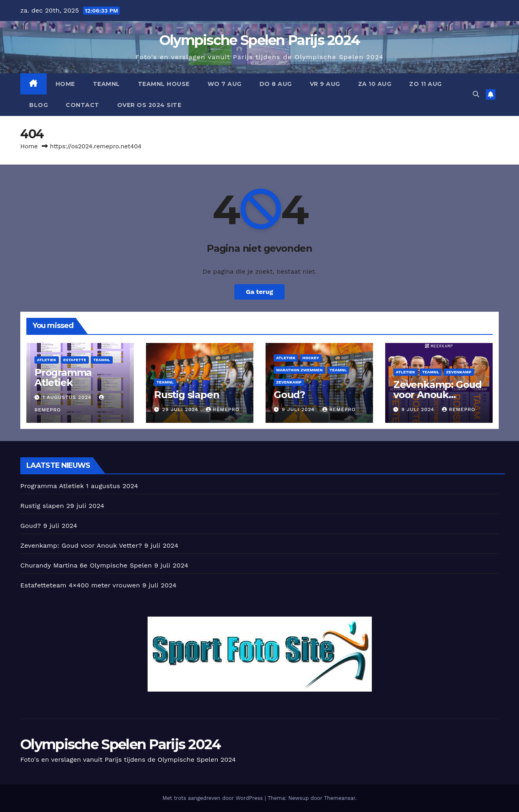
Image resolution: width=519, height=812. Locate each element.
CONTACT (83, 105)
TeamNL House (164, 84)
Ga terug (259, 292)
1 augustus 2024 (68, 397)
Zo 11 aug (426, 84)
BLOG (39, 105)
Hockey (311, 358)
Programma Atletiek (63, 377)
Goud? (289, 395)
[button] (476, 94)
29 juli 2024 (181, 409)
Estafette (75, 360)
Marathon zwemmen (299, 370)
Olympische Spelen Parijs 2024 (260, 40)
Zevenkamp (289, 382)
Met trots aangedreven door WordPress (214, 798)
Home (29, 146)
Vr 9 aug (325, 84)
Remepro (223, 409)
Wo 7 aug (225, 84)
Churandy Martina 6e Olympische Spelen (86, 565)
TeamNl (106, 84)
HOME (65, 84)
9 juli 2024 (299, 409)
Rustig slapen (187, 395)
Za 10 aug (375, 84)
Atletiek (47, 360)
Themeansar (340, 798)
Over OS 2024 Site (149, 105)
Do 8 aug (276, 84)
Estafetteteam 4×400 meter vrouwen (80, 585)
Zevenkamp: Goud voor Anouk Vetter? (438, 395)
